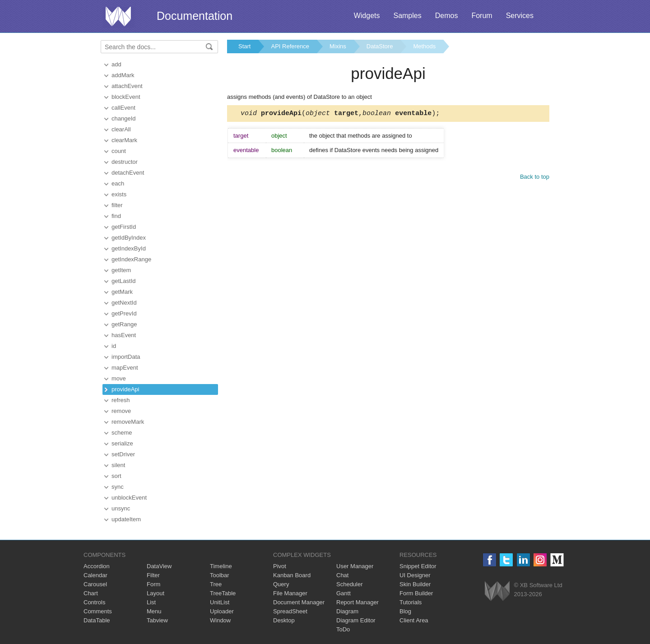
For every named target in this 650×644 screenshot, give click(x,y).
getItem (121, 270)
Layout (156, 593)
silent (118, 465)
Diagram (347, 611)
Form (153, 584)
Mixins (338, 46)
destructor (125, 162)
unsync (121, 508)
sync (118, 487)
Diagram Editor (356, 620)
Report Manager (357, 602)
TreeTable (223, 593)
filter (117, 205)
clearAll (121, 129)
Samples (407, 16)
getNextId (124, 303)
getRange (124, 324)
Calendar (95, 575)
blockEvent (126, 97)
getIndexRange (131, 259)
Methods (424, 46)
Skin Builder (415, 584)
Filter (153, 575)
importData (126, 357)
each (118, 183)
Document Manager (299, 602)
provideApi (125, 389)
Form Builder (416, 593)
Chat (342, 575)
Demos (447, 16)
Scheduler (350, 584)
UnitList (220, 602)
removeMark (128, 422)
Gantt (344, 593)
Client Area (414, 620)
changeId (124, 118)
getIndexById (129, 248)
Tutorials (411, 602)
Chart (91, 593)
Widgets (367, 16)
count (119, 151)
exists (119, 194)
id (114, 346)
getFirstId (124, 227)
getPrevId (124, 313)
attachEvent (127, 86)
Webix (497, 591)
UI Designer (415, 575)
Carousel (95, 584)
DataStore (380, 46)
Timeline (221, 566)
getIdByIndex (129, 238)
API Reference (290, 46)
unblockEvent (129, 498)
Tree (216, 584)
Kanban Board (292, 575)
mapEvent (125, 368)
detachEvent (128, 173)
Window (220, 620)
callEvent (123, 108)
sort (116, 476)
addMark (123, 75)
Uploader (222, 611)
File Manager (290, 593)
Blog (405, 611)
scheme (122, 433)
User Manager (355, 566)
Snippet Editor (418, 566)
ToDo (343, 629)
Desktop (284, 620)
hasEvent (124, 335)
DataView (159, 566)
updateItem (126, 519)
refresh (121, 400)
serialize (122, 443)
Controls (94, 602)
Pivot (280, 566)
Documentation (195, 16)
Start (244, 46)
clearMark (124, 140)
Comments (98, 611)
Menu (154, 611)
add (116, 64)
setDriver (123, 454)
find (116, 216)
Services (520, 16)
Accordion (97, 566)
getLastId (124, 281)
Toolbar (220, 575)
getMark (122, 292)
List (151, 602)
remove (121, 411)
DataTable (97, 620)
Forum (482, 16)
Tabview (157, 620)
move (119, 378)
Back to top (535, 178)
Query (281, 584)
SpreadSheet (290, 611)
